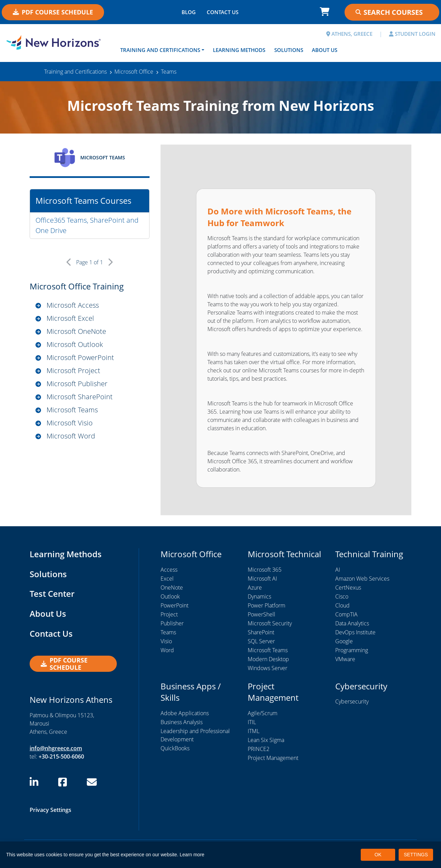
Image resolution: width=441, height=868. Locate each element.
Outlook (170, 596)
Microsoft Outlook (75, 344)
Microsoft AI (262, 579)
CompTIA (346, 614)
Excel (167, 579)
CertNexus (348, 588)
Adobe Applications (185, 713)
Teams (168, 632)
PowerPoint (175, 605)
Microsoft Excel (70, 318)
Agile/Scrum (263, 713)
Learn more (192, 855)
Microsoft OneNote (76, 331)
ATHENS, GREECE (349, 34)
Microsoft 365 (265, 570)
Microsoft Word (71, 436)
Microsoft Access (73, 305)
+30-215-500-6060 (61, 756)
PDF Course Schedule (53, 12)
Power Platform (266, 605)
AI (338, 570)
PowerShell (261, 614)
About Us (325, 50)
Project (169, 614)
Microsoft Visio (70, 423)
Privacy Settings (50, 810)
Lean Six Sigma (266, 740)
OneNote (172, 588)
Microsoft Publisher (77, 384)
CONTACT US (223, 12)
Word (167, 650)
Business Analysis (182, 722)
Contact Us (51, 633)
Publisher (172, 623)
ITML (254, 731)
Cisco (342, 596)
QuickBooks (175, 748)
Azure (255, 588)
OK (378, 855)
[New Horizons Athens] (55, 42)
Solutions (289, 50)
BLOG (189, 12)
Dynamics (259, 596)
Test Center (52, 594)
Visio (166, 641)
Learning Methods (239, 50)
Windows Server (268, 668)
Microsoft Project (73, 371)
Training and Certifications (160, 50)
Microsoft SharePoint (80, 397)
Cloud (342, 605)
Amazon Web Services (362, 579)
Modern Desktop (268, 659)
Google (344, 641)
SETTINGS (416, 855)
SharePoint (261, 632)
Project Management (273, 758)
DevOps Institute (355, 632)
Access (169, 570)
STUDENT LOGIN (412, 34)
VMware (345, 659)
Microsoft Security (270, 623)
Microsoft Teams (72, 410)
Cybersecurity (352, 701)
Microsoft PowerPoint (80, 357)
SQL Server (261, 641)
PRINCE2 (259, 749)
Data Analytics (352, 623)
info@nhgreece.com (56, 748)
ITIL (252, 722)
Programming (352, 650)
